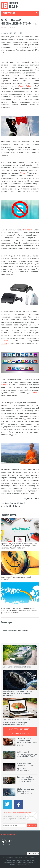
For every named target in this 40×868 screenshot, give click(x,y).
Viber (11, 506)
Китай (7, 503)
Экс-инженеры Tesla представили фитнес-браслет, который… (26, 779)
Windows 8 (21, 503)
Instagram (17, 506)
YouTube (4, 343)
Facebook (4, 341)
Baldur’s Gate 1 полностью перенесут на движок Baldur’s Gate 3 (27, 754)
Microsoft (4, 385)
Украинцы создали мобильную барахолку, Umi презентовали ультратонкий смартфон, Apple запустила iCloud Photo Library (19, 546)
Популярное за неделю (20, 729)
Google (22, 86)
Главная (12, 28)
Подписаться (32, 825)
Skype (23, 173)
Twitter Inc (4, 506)
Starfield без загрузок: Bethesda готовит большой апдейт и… (26, 791)
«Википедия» (28, 230)
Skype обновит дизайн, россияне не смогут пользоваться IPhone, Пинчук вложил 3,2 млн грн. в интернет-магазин (19, 611)
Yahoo (29, 86)
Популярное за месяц (20, 734)
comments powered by (14, 630)
